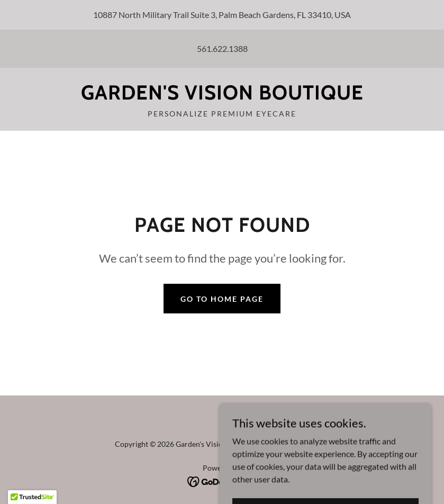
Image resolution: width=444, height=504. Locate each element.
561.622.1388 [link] (222, 48)
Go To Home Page (222, 299)
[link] (222, 96)
